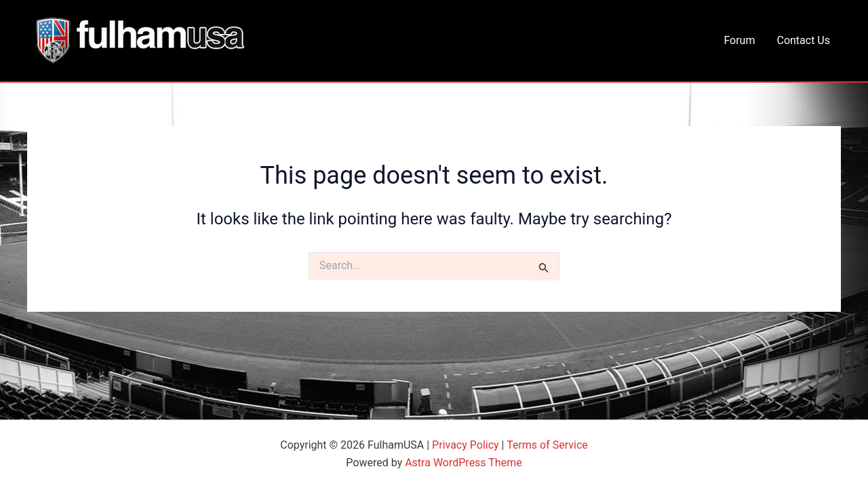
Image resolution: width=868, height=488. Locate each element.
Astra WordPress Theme (463, 463)
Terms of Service (547, 445)
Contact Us (803, 40)
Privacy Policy (466, 445)
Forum (739, 40)
